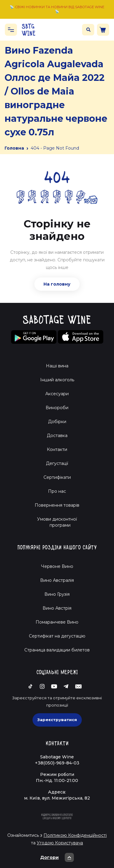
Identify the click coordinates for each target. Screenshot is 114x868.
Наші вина (57, 366)
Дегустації (57, 463)
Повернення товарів (57, 505)
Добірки (57, 422)
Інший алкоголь (57, 380)
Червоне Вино (57, 566)
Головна (14, 148)
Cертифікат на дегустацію (57, 636)
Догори (57, 857)
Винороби (57, 408)
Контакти (57, 449)
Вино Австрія (57, 608)
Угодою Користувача (60, 843)
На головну (57, 284)
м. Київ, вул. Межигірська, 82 (57, 798)
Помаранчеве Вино (57, 622)
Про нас (57, 491)
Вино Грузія (57, 594)
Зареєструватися (57, 720)
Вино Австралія (57, 580)
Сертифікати (57, 477)
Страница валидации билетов (57, 650)
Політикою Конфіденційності (75, 835)
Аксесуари (57, 394)
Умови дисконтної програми (57, 522)
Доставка (57, 436)
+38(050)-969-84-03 (57, 763)
